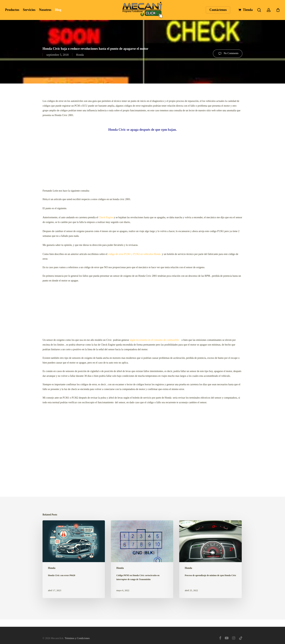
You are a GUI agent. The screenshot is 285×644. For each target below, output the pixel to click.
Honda (80, 55)
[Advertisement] (142, 159)
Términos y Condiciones (77, 638)
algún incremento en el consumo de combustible (155, 340)
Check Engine (106, 217)
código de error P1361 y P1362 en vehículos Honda (134, 254)
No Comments (228, 54)
